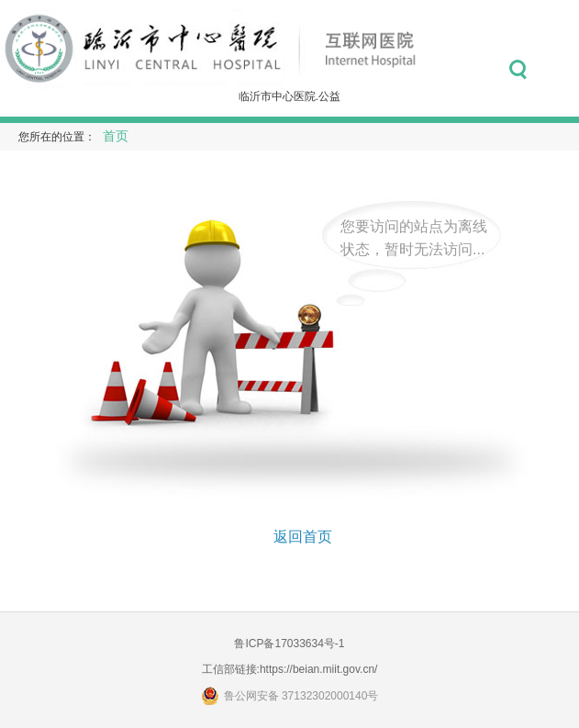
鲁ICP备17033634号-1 (289, 644)
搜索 (518, 70)
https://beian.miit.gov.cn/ (319, 669)
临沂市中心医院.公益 (289, 96)
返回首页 (303, 537)
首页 (116, 136)
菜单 (558, 70)
